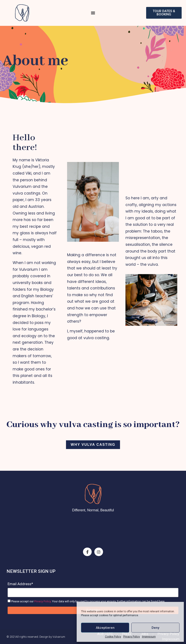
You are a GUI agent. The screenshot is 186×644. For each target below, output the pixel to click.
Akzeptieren (105, 628)
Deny (155, 628)
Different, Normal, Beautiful (93, 510)
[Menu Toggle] (93, 13)
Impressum (149, 637)
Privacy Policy (132, 637)
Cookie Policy (113, 637)
